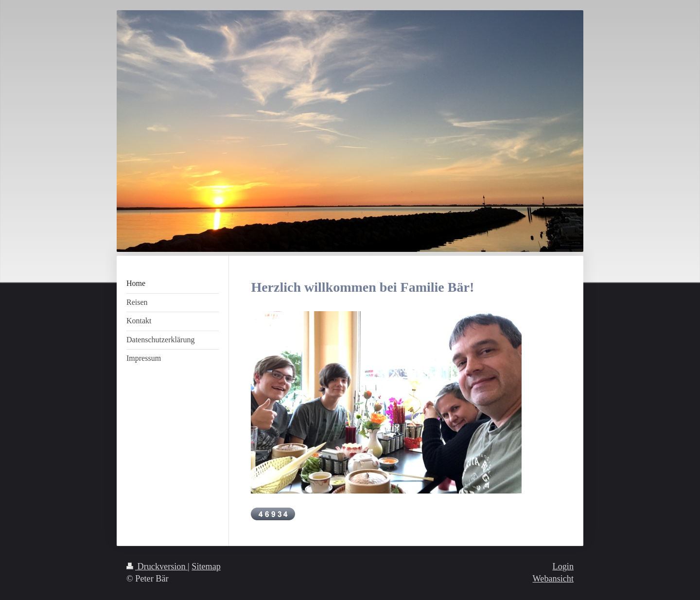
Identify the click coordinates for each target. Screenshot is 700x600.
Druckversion (157, 566)
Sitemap (206, 566)
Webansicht (553, 579)
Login (563, 566)
